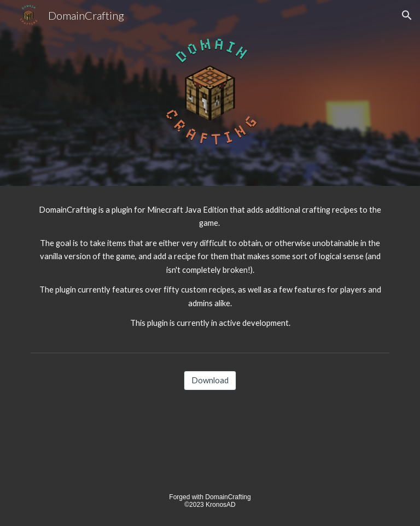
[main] (210, 267)
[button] (407, 15)
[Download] (210, 380)
